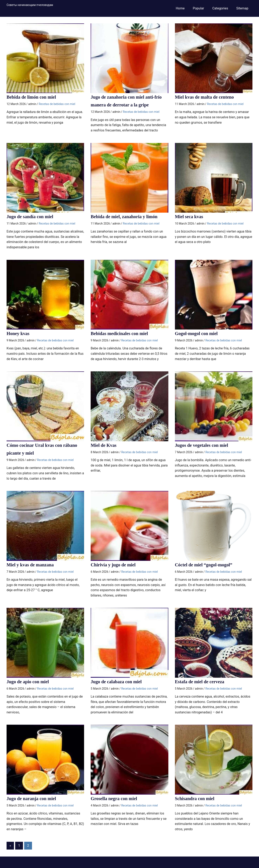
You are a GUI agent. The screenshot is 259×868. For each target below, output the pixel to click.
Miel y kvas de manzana (32, 565)
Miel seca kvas (190, 217)
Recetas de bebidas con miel (57, 104)
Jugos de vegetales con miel (204, 445)
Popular (198, 8)
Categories (220, 8)
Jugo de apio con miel (29, 682)
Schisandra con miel (196, 798)
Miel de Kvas (104, 445)
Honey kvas (19, 333)
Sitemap (242, 8)
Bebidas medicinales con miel (121, 333)
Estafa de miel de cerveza (201, 682)
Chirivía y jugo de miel (115, 565)
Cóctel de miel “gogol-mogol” (206, 565)
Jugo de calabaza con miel (118, 682)
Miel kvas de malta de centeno (207, 97)
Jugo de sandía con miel (32, 217)
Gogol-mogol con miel (198, 333)
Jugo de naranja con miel (33, 798)
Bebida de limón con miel (33, 97)
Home (180, 8)
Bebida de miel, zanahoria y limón (126, 217)
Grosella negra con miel (116, 798)
